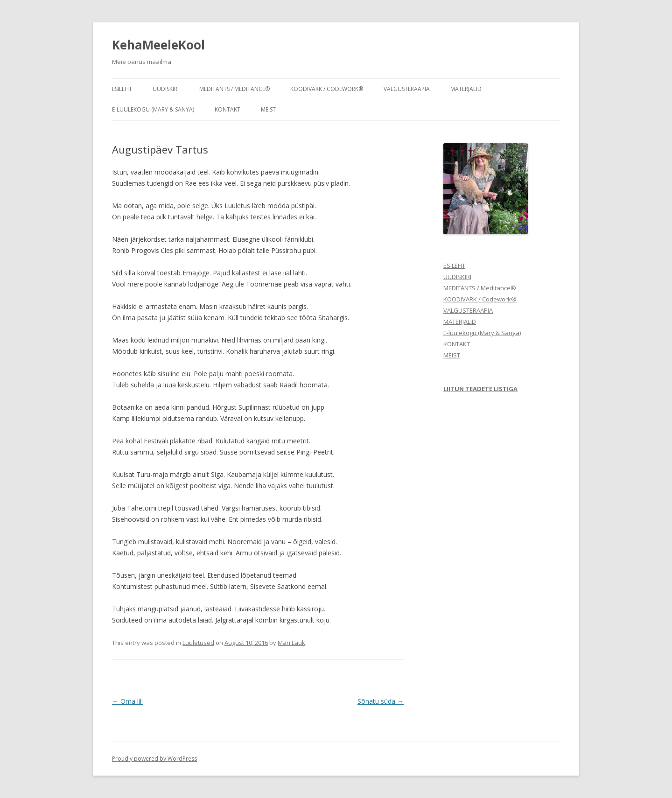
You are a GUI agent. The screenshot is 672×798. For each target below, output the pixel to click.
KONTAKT (227, 109)
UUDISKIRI (166, 89)
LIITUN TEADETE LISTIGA (480, 389)
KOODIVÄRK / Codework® (327, 89)
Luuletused (198, 643)
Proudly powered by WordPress (154, 759)
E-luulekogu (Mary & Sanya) (153, 109)
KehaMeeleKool (158, 45)
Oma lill (127, 701)
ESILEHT (122, 89)
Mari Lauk (291, 643)
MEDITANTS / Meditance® (234, 89)
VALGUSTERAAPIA (407, 89)
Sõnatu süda (381, 701)
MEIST (268, 109)
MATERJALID (466, 89)
